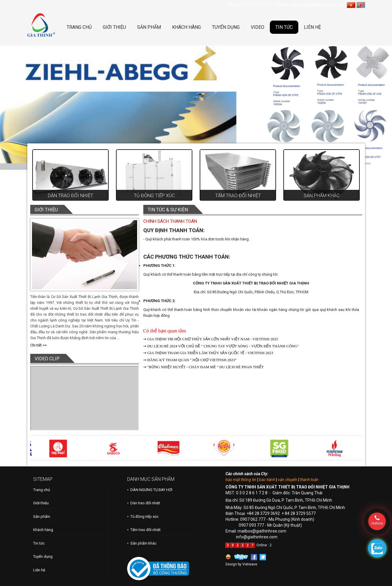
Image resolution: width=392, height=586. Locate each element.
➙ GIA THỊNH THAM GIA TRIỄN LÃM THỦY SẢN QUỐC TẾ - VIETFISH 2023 (208, 353)
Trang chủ (42, 490)
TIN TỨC (284, 27)
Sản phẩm (42, 516)
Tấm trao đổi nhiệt (238, 196)
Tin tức (39, 543)
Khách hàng (43, 530)
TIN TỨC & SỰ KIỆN (168, 210)
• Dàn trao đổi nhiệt (144, 503)
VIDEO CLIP (47, 359)
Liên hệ (39, 570)
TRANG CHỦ (79, 27)
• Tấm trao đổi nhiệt (144, 530)
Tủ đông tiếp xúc (154, 196)
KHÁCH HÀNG (186, 27)
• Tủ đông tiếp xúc (143, 516)
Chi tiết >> (38, 345)
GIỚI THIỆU (114, 27)
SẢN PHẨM (149, 27)
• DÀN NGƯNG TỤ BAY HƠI (150, 490)
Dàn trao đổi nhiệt (70, 196)
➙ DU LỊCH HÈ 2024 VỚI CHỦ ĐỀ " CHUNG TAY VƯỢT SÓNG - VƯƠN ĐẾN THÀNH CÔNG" (221, 346)
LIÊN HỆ (312, 27)
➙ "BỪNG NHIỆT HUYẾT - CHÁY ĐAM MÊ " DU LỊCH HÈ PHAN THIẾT (203, 367)
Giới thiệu (41, 503)
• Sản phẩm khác (142, 543)
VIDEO (258, 27)
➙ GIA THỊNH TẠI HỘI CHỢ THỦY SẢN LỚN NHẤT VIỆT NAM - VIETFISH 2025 (211, 339)
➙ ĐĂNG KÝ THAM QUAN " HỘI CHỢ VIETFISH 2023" (190, 360)
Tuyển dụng (43, 556)
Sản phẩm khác (322, 196)
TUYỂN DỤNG (226, 27)
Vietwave (250, 564)
